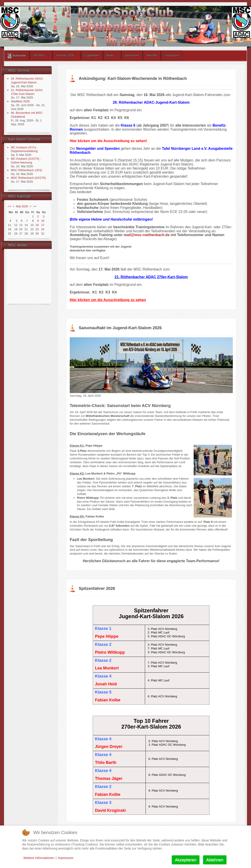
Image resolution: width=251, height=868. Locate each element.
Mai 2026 (22, 206)
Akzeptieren (186, 860)
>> (35, 206)
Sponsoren (132, 55)
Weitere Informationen (39, 858)
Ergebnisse (92, 55)
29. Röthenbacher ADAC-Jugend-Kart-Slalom (27, 81)
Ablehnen (215, 860)
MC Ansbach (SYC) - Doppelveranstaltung (24, 149)
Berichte (152, 55)
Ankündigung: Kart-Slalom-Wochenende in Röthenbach (133, 78)
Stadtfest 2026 (20, 101)
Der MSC (39, 55)
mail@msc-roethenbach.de (147, 235)
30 (37, 234)
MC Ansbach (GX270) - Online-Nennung (26, 161)
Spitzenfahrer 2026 (97, 588)
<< (9, 206)
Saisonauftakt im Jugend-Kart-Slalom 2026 (120, 328)
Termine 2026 (65, 55)
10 (43, 221)
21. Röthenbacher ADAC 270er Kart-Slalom (27, 92)
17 (43, 225)
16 (37, 225)
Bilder (110, 55)
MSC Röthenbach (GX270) (28, 178)
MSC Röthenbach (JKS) (26, 170)
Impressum (172, 55)
